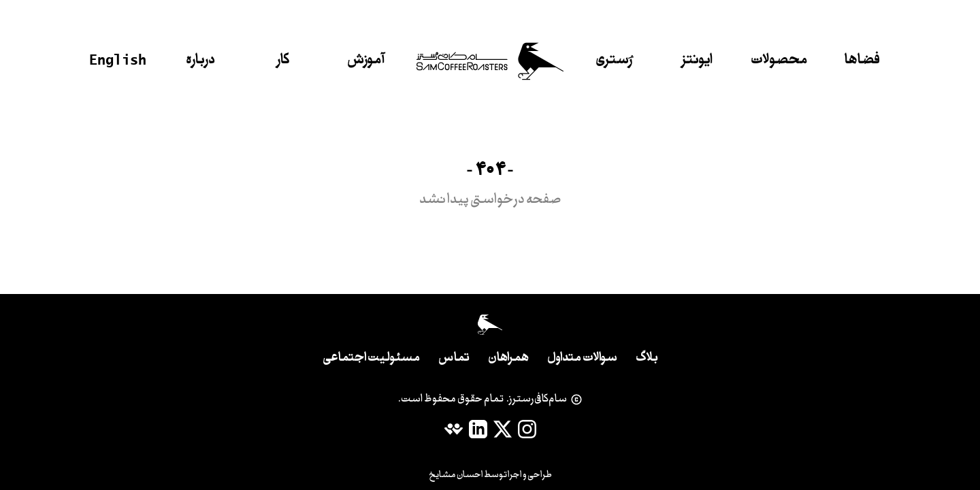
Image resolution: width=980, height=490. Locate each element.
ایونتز (697, 61)
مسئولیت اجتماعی (371, 358)
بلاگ (647, 358)
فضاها (862, 61)
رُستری (614, 61)
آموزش (366, 61)
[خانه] (490, 61)
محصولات (779, 61)
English (118, 59)
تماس (454, 358)
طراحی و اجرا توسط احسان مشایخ (490, 475)
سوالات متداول (582, 358)
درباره (200, 61)
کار (283, 61)
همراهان (508, 358)
